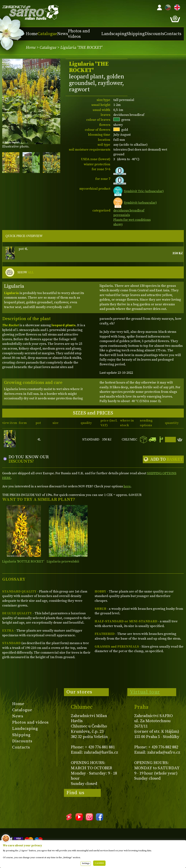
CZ (167, 7)
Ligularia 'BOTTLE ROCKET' (23, 561)
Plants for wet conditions (132, 220)
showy (118, 224)
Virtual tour (145, 692)
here (127, 486)
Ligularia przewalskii (63, 561)
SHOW (26, 272)
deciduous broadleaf (129, 210)
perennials (122, 215)
